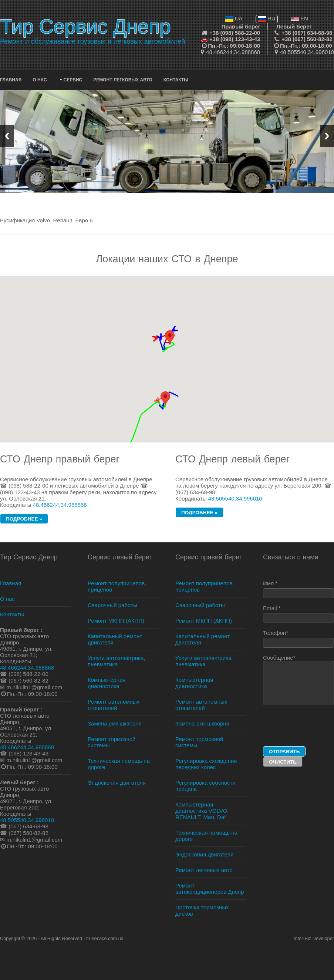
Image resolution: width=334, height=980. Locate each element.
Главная (11, 80)
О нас (40, 80)
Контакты (176, 80)
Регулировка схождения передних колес (206, 764)
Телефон (298, 639)
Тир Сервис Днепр (85, 26)
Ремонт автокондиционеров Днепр (210, 889)
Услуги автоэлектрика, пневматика (116, 661)
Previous (7, 136)
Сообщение (298, 680)
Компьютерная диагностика (107, 683)
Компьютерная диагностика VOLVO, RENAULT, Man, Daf (202, 811)
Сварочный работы (112, 605)
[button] (165, 398)
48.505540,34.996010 (307, 52)
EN (299, 18)
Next (327, 136)
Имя (298, 589)
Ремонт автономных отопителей (114, 705)
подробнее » (24, 519)
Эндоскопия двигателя (117, 783)
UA (234, 18)
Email (298, 614)
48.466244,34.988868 (233, 52)
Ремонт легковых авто (123, 80)
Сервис (73, 80)
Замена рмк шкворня (115, 723)
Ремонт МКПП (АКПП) (116, 621)
